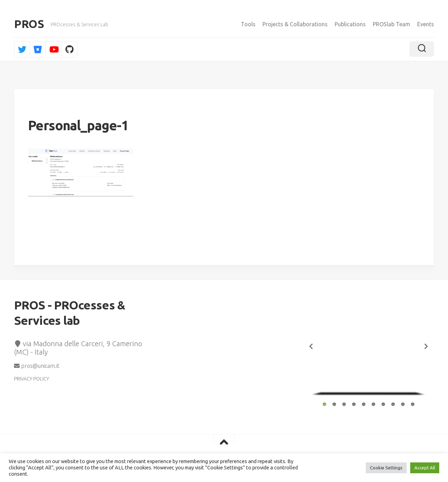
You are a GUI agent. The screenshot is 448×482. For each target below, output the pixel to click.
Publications (350, 24)
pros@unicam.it (37, 367)
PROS (29, 25)
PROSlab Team (391, 24)
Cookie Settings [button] (386, 468)
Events (426, 24)
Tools (248, 24)
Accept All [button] (425, 468)
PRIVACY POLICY (31, 380)
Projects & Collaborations (295, 24)
